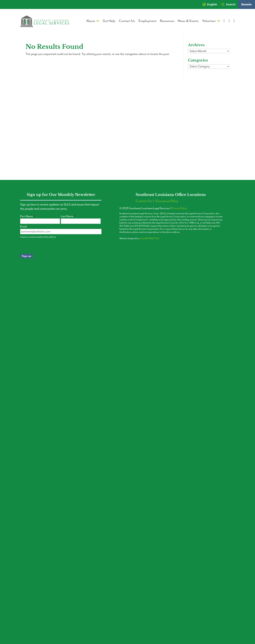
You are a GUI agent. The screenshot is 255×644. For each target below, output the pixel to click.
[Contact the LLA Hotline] (200, 609)
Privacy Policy (179, 208)
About (91, 21)
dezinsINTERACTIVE (149, 238)
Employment (148, 21)
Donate (247, 5)
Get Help (109, 21)
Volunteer (209, 21)
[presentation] (45, 246)
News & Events (188, 21)
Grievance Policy (167, 201)
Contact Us (127, 21)
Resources (167, 21)
